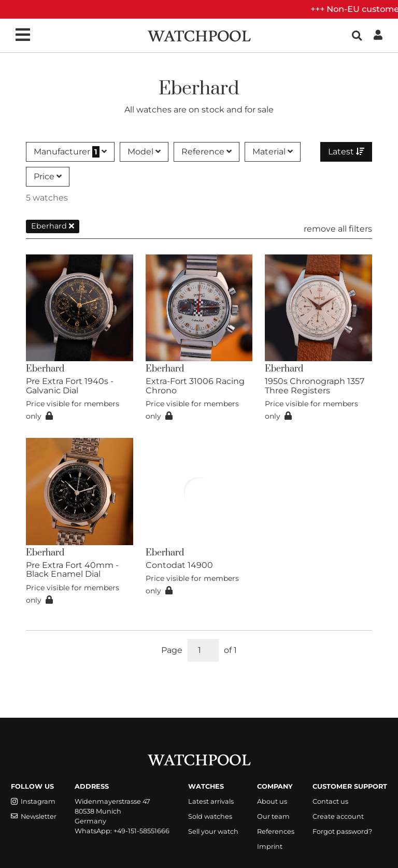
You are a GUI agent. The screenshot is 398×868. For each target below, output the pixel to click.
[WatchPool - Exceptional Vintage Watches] (199, 35)
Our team (273, 816)
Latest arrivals (211, 801)
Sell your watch (213, 831)
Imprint (270, 846)
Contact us (330, 801)
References (276, 831)
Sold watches (210, 816)
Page (172, 650)
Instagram (33, 801)
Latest (346, 152)
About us (272, 801)
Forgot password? (342, 831)
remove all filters (338, 229)
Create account (338, 816)
